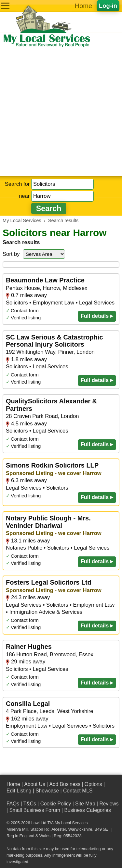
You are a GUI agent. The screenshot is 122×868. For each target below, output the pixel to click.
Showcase (47, 791)
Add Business (65, 784)
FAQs (13, 804)
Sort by (11, 254)
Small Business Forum (34, 810)
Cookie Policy (56, 804)
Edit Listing (19, 791)
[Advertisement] (61, 112)
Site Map (85, 804)
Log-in (108, 6)
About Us (34, 784)
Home (83, 6)
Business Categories (87, 810)
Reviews (109, 804)
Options (93, 784)
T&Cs (30, 804)
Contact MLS (78, 791)
